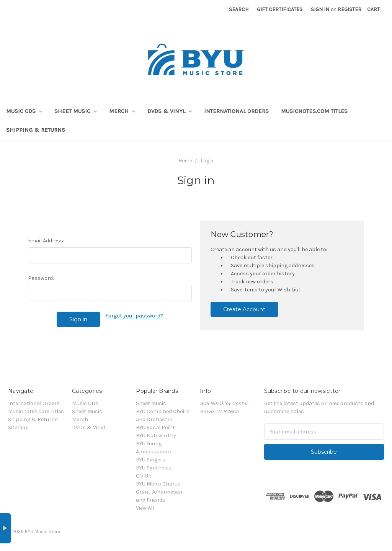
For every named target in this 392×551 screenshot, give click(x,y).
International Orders (236, 111)
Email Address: (46, 241)
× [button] (6, 528)
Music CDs (24, 111)
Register (350, 9)
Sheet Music (76, 111)
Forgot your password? (134, 316)
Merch (122, 111)
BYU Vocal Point (155, 428)
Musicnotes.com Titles (314, 111)
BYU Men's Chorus (158, 484)
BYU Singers (151, 460)
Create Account (244, 309)
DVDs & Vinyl (170, 111)
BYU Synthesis (154, 468)
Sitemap (18, 428)
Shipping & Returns (36, 130)
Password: (41, 278)
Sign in (320, 9)
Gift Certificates (280, 9)
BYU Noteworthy (156, 436)
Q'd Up (144, 476)
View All (145, 508)
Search (239, 9)
